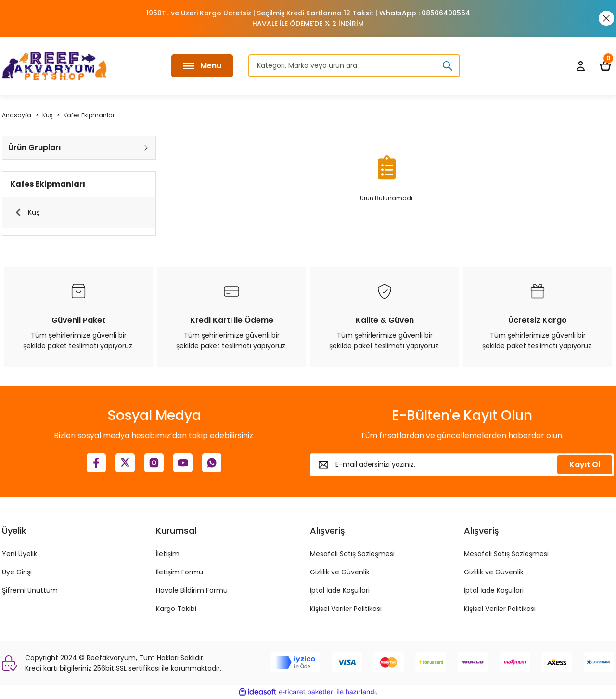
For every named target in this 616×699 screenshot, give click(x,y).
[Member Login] (580, 66)
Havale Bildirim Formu (192, 590)
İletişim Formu (180, 572)
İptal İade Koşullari (340, 590)
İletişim (168, 554)
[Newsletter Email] (462, 465)
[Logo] (54, 66)
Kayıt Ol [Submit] (585, 464)
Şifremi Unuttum (30, 590)
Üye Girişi (17, 572)
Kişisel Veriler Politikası (346, 609)
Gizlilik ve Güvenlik (340, 572)
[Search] (354, 66)
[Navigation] (202, 66)
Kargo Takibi (176, 609)
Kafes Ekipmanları (90, 115)
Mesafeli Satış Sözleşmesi (352, 554)
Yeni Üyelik (19, 554)
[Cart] (605, 66)
